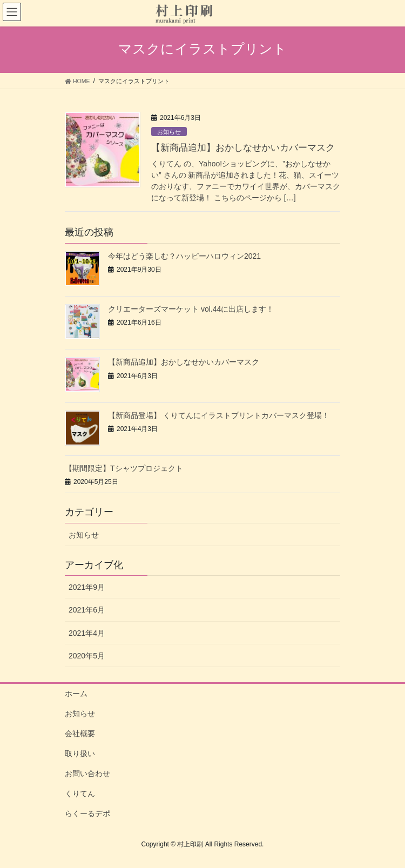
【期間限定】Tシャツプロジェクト (124, 468)
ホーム (76, 694)
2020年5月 (87, 656)
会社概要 (80, 734)
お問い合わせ (87, 773)
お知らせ (169, 132)
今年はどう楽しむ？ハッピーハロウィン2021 (184, 256)
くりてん (80, 793)
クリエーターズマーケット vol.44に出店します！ (191, 309)
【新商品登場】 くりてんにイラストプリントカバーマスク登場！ (219, 415)
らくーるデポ (87, 813)
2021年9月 (87, 587)
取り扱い (80, 753)
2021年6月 (87, 610)
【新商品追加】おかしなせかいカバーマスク (243, 148)
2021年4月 (87, 633)
